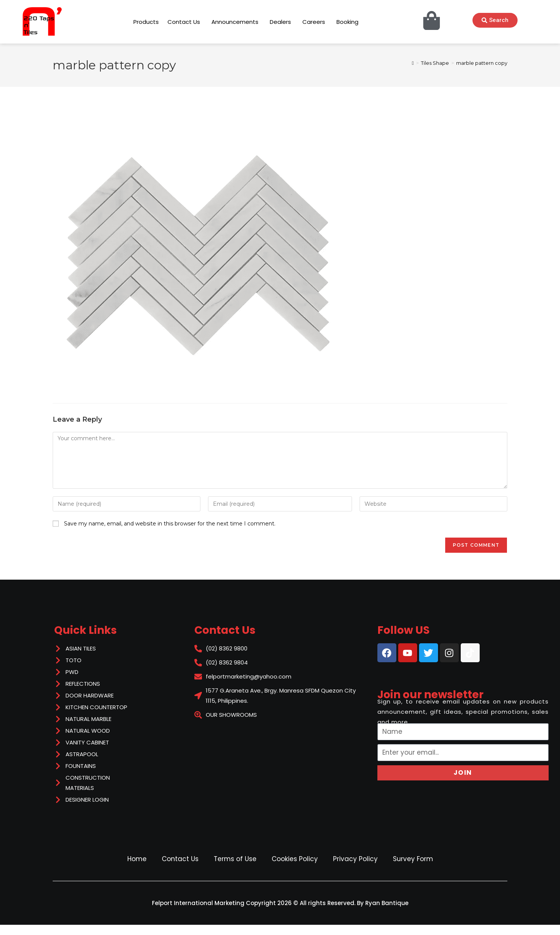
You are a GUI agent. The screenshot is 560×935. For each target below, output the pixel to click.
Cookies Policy (295, 859)
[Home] (413, 63)
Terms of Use (235, 859)
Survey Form (413, 859)
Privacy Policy (355, 859)
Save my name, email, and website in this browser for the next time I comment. (170, 524)
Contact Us (180, 859)
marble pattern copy (482, 63)
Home (137, 859)
